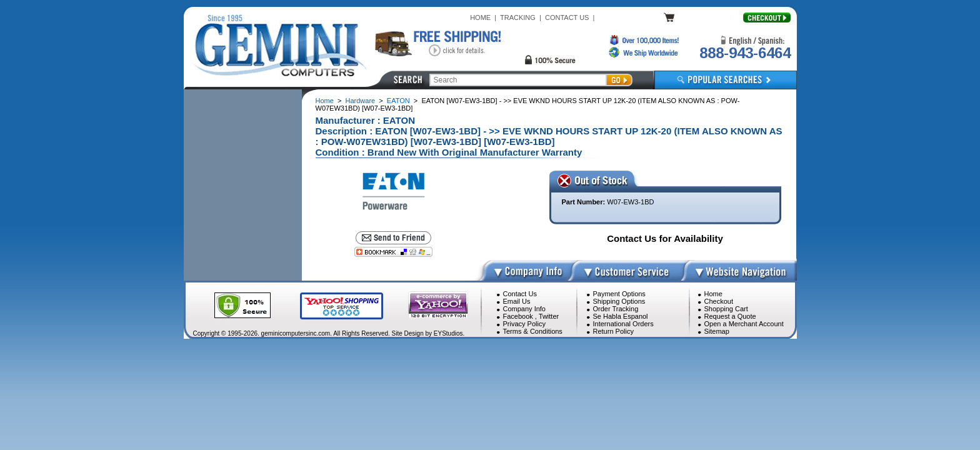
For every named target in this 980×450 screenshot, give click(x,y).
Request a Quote (730, 316)
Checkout (719, 301)
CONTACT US (567, 17)
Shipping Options (619, 301)
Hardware (361, 101)
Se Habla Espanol (621, 316)
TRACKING (518, 17)
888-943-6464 (745, 53)
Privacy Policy (524, 324)
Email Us (517, 301)
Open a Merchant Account (744, 324)
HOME (480, 17)
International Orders (623, 324)
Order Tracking (616, 309)
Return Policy (613, 331)
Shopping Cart (726, 309)
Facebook (518, 316)
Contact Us (520, 294)
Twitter (549, 316)
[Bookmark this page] (393, 252)
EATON (398, 101)
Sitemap (717, 331)
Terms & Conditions (533, 331)
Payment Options (619, 294)
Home (325, 101)
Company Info (524, 309)
